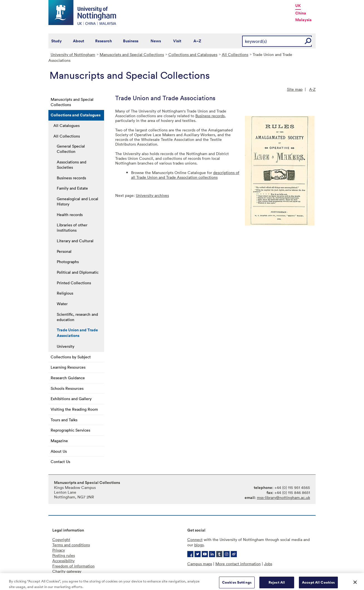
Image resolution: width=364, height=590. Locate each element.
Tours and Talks (64, 420)
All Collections (235, 54)
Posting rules (64, 555)
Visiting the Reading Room (74, 409)
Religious (65, 293)
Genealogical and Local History (78, 201)
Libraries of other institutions (72, 227)
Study (56, 41)
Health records (70, 215)
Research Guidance (68, 378)
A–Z (197, 41)
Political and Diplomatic (78, 272)
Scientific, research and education (77, 317)
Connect (195, 539)
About (78, 41)
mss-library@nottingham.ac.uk (283, 497)
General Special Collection (71, 149)
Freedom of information (73, 566)
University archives (152, 195)
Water (62, 304)
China (301, 13)
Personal (64, 251)
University (66, 346)
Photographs (68, 262)
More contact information (238, 564)
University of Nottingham (73, 54)
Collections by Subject (71, 357)
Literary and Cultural (75, 241)
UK (298, 6)
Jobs (268, 564)
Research (104, 41)
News (156, 41)
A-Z (312, 89)
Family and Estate (72, 188)
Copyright (61, 539)
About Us (59, 451)
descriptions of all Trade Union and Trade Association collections (185, 175)
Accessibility (63, 561)
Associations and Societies (72, 165)
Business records (71, 178)
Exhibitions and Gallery (71, 399)
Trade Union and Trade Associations (77, 333)
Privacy (59, 550)
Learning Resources (68, 367)
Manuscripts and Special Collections (132, 54)
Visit (177, 41)
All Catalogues (67, 125)
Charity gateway (67, 571)
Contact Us (60, 462)
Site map (295, 89)
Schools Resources (67, 388)
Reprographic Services (70, 430)
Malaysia (303, 20)
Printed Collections (74, 283)
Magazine (59, 441)
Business (131, 41)
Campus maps (200, 564)
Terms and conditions (71, 545)
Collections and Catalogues (193, 54)
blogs (199, 545)
